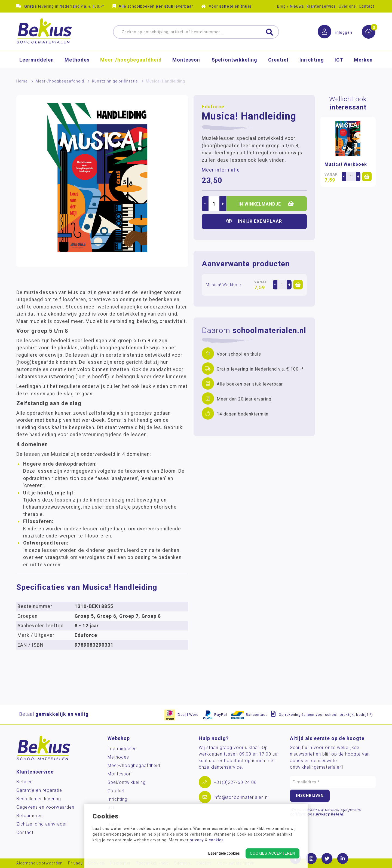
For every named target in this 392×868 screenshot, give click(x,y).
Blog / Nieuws (291, 6)
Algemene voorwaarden (39, 863)
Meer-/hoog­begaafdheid (131, 61)
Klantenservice (321, 6)
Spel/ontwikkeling (234, 61)
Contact (367, 6)
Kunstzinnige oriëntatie (115, 81)
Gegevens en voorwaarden (45, 807)
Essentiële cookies (224, 853)
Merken (363, 61)
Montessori (187, 61)
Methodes (77, 61)
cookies (216, 840)
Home (22, 81)
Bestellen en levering (39, 799)
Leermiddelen (37, 61)
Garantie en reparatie (39, 790)
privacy (197, 840)
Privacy (75, 863)
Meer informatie (221, 170)
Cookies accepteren (272, 853)
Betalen (24, 782)
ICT (339, 61)
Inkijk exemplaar (254, 221)
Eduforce (213, 107)
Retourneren (30, 816)
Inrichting (312, 61)
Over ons (347, 6)
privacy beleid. (330, 814)
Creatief (278, 61)
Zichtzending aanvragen (42, 824)
